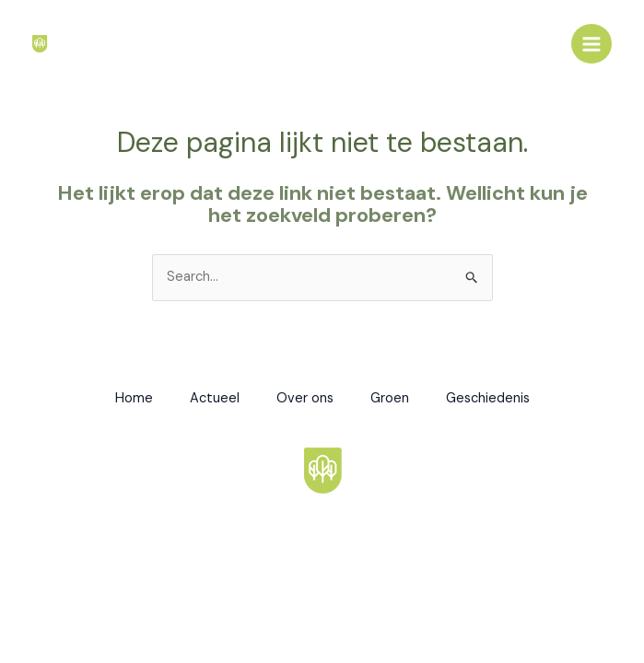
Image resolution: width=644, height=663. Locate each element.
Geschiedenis (488, 398)
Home (134, 398)
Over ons (305, 398)
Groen (390, 398)
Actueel (215, 398)
